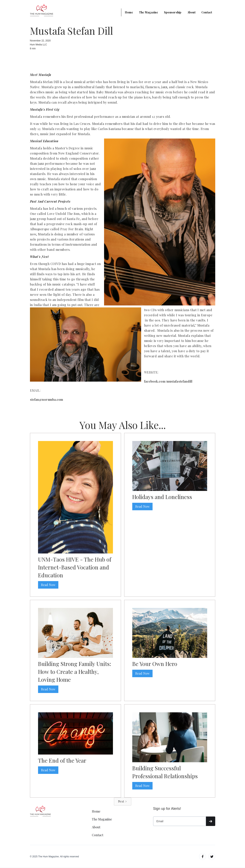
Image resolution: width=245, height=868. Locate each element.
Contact (207, 12)
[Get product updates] (180, 821)
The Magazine (149, 12)
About (191, 12)
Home (129, 12)
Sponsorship (173, 12)
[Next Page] (123, 802)
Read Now (48, 585)
